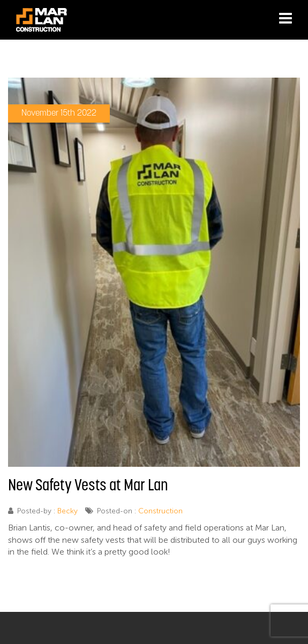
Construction (160, 511)
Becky (67, 511)
